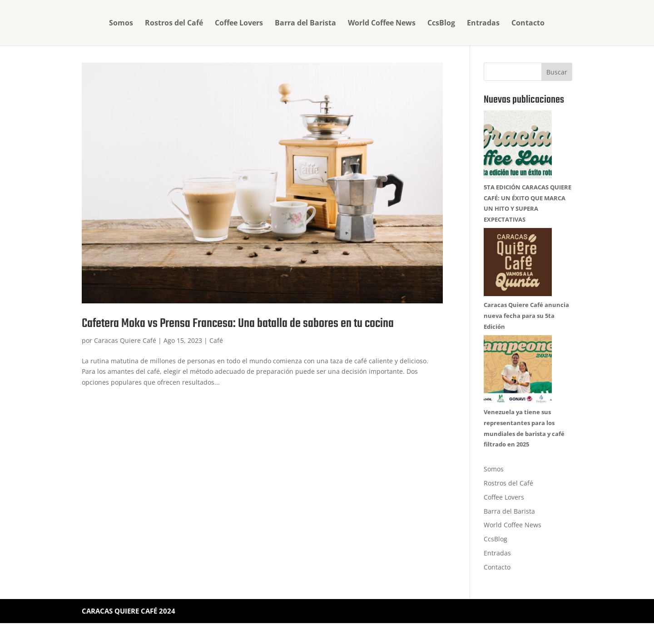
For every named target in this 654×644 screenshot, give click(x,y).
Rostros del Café (174, 24)
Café (216, 340)
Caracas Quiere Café (125, 340)
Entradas (483, 24)
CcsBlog (441, 24)
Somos (121, 24)
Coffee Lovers (239, 24)
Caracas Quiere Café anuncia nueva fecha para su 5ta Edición (526, 316)
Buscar (557, 72)
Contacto (528, 24)
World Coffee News (382, 24)
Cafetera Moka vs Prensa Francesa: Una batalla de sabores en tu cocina (238, 324)
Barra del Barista (305, 24)
